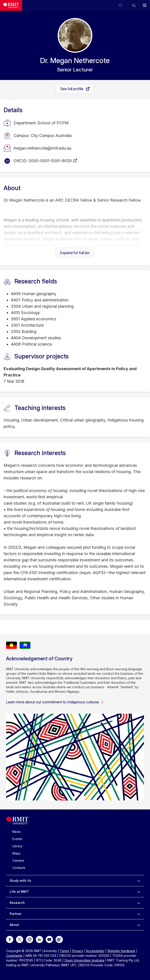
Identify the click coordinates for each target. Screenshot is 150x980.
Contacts (19, 868)
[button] (134, 5)
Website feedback (121, 951)
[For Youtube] (49, 939)
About (14, 925)
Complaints (14, 956)
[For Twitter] (20, 939)
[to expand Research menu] (139, 903)
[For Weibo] (59, 939)
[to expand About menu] (139, 925)
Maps (16, 853)
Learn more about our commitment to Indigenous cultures (55, 702)
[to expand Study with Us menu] (139, 881)
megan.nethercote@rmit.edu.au (42, 148)
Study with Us (20, 881)
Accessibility (95, 951)
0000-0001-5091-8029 (50, 161)
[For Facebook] (10, 939)
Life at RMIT (19, 892)
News (17, 832)
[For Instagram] (30, 939)
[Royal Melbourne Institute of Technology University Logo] (17, 823)
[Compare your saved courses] (123, 5)
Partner (16, 914)
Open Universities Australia (84, 960)
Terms (65, 951)
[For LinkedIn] (39, 939)
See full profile (72, 89)
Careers (18, 860)
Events (17, 839)
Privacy (78, 951)
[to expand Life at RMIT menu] (139, 892)
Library (17, 846)
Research (17, 903)
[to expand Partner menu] (139, 914)
